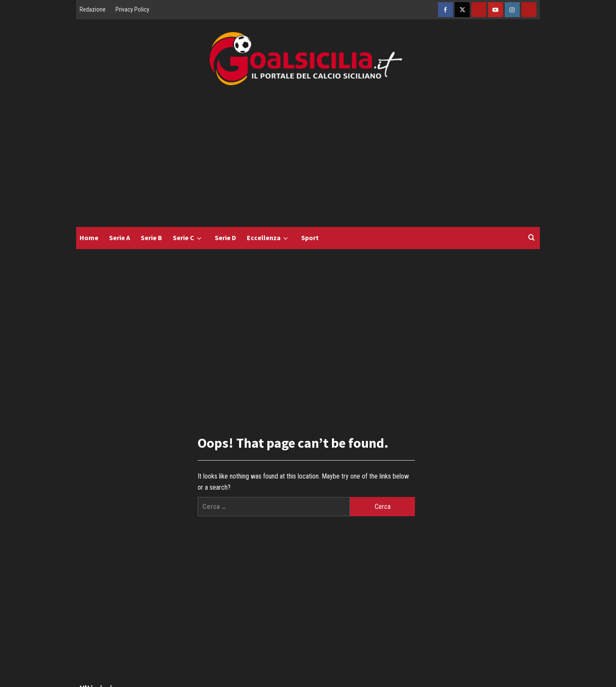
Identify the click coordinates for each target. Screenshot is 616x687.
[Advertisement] (308, 163)
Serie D (225, 238)
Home (89, 238)
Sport (310, 238)
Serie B (151, 238)
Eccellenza (269, 238)
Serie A (120, 238)
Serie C (188, 238)
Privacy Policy (132, 9)
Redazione (93, 9)
